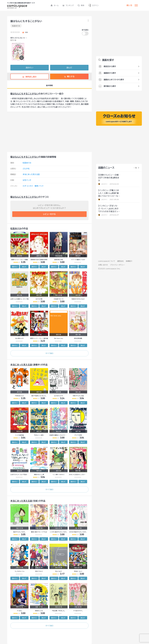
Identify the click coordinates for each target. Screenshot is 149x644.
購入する (69, 76)
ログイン (93, 5)
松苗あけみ (16, 26)
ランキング (68, 5)
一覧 (135, 168)
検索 (81, 5)
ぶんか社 (26, 169)
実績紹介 (129, 261)
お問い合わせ (103, 265)
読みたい (30, 68)
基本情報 (49, 85)
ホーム (55, 5)
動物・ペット (39, 186)
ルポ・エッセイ (28, 186)
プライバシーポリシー (117, 265)
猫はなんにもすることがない (24, 94)
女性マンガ (27, 180)
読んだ (69, 68)
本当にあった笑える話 (31, 174)
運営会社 (120, 261)
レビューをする (50, 214)
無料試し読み (30, 77)
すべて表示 (49, 353)
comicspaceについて (107, 261)
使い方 (129, 5)
